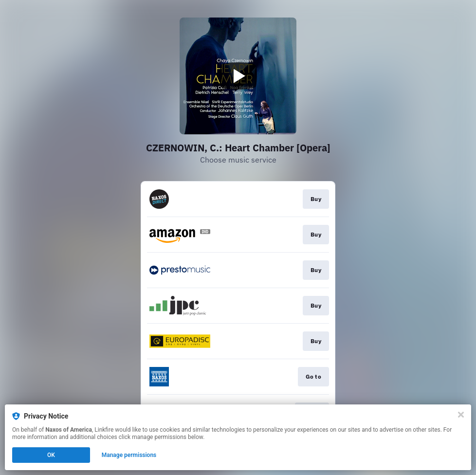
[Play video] (238, 76)
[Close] (461, 415)
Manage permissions (129, 455)
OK (51, 455)
